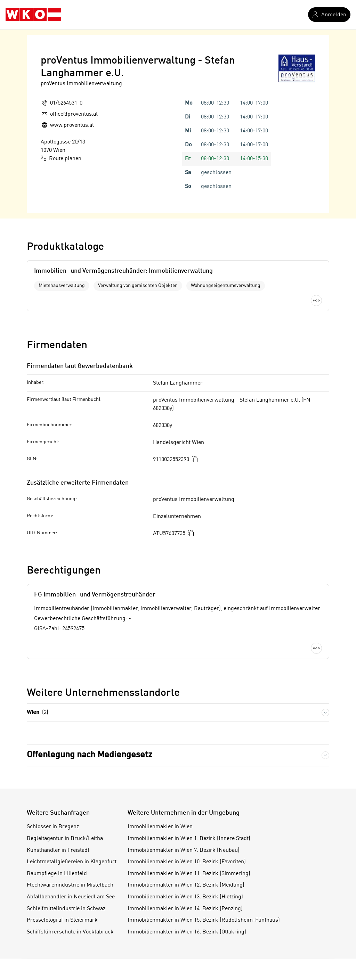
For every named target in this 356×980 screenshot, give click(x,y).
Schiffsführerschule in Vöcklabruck (70, 932)
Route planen (61, 158)
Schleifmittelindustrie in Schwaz (66, 909)
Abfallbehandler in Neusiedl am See (71, 897)
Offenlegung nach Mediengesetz (90, 755)
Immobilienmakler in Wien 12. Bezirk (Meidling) (186, 885)
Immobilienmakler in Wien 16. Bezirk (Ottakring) (187, 932)
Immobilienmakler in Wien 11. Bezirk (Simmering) (189, 874)
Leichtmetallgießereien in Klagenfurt (72, 862)
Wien (38, 713)
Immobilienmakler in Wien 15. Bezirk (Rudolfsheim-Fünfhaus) (204, 920)
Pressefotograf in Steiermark (62, 920)
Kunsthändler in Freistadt (58, 850)
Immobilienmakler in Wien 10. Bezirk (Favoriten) (187, 862)
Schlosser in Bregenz (53, 827)
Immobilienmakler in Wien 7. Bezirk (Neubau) (184, 850)
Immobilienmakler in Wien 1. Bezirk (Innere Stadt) (189, 839)
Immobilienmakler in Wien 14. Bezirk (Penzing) (185, 909)
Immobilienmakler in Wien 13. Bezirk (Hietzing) (185, 897)
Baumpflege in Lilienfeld (57, 874)
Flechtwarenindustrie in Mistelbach (70, 885)
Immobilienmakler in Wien (160, 827)
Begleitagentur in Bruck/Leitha (65, 839)
